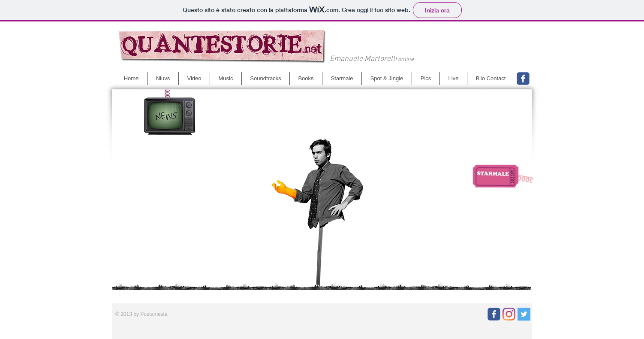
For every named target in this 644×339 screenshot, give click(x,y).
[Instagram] (509, 314)
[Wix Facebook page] (523, 79)
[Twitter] (524, 314)
